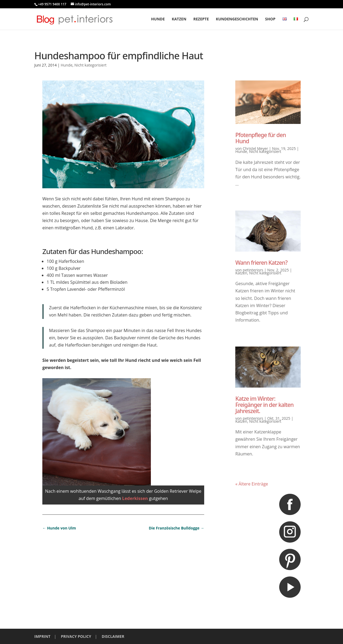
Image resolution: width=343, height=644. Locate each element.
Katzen (179, 19)
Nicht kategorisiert (91, 65)
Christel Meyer (255, 148)
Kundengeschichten (237, 19)
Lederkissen (136, 498)
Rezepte (201, 19)
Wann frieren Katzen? (261, 263)
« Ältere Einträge (252, 484)
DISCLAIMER (113, 636)
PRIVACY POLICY (76, 636)
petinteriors (253, 270)
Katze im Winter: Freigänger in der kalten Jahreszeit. (264, 405)
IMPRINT (42, 636)
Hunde (158, 19)
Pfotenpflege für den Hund (260, 138)
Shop (270, 19)
